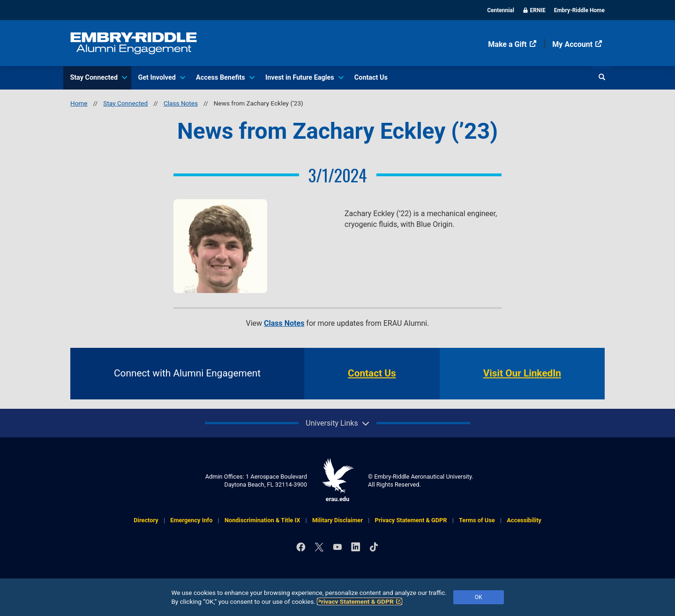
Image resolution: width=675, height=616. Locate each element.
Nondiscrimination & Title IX (262, 520)
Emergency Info (191, 520)
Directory (146, 520)
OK (479, 597)
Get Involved (161, 78)
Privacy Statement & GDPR (360, 601)
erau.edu (337, 480)
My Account (577, 44)
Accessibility (524, 520)
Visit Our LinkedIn (522, 373)
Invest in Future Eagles (304, 78)
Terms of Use (477, 520)
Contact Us (371, 78)
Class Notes (181, 103)
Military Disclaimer (337, 520)
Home (79, 103)
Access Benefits (225, 78)
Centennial (501, 10)
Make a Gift (512, 44)
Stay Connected (98, 78)
